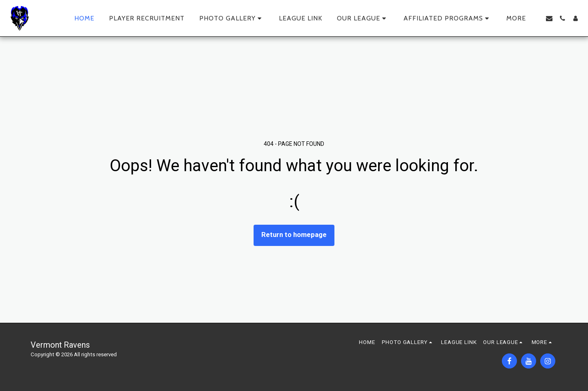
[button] (232, 18)
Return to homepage (294, 235)
